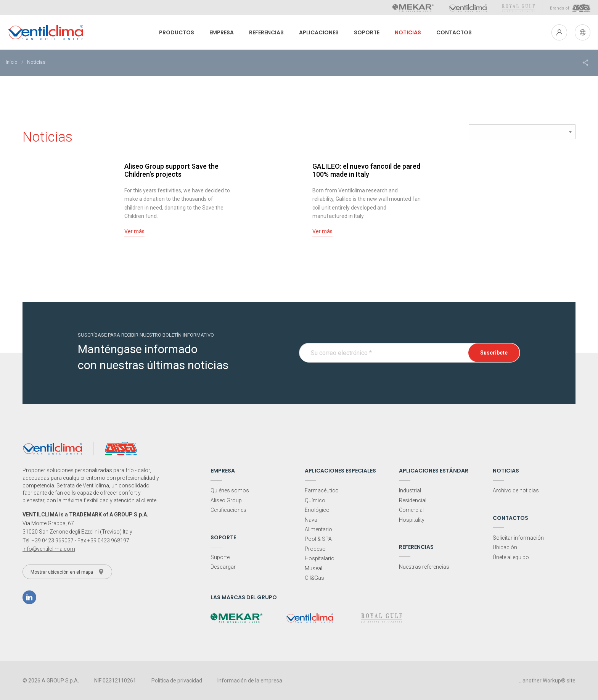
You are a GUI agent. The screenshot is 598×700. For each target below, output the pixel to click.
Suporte (220, 557)
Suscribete (494, 353)
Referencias (264, 32)
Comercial (411, 510)
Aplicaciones (316, 32)
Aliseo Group (226, 500)
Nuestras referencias (424, 567)
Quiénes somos (230, 490)
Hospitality (412, 520)
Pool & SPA (318, 539)
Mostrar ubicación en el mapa (67, 572)
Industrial (410, 490)
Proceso (315, 549)
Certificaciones (228, 510)
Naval (312, 520)
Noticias (405, 32)
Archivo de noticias (516, 490)
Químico (315, 500)
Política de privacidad (177, 681)
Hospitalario (320, 558)
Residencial (413, 500)
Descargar (223, 567)
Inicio (12, 62)
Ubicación (505, 547)
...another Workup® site (547, 681)
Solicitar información (518, 538)
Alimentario (318, 529)
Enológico (317, 510)
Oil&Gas (314, 578)
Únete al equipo (511, 557)
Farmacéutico (322, 490)
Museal (313, 568)
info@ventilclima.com (49, 549)
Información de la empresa (250, 681)
